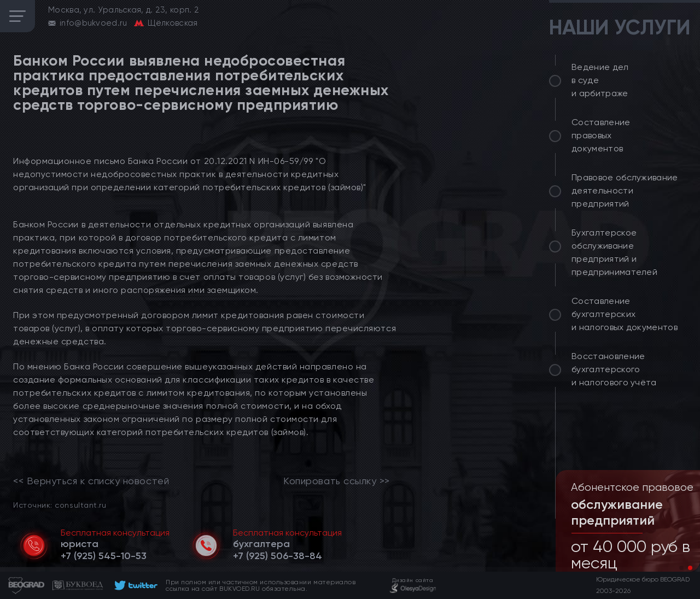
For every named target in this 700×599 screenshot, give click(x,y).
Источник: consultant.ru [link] (60, 505)
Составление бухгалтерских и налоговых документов (625, 314)
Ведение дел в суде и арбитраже (600, 80)
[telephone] (104, 556)
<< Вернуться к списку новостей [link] (91, 481)
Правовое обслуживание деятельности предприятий (625, 190)
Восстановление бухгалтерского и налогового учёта (614, 369)
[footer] (134, 585)
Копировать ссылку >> (337, 481)
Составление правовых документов (601, 135)
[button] (681, 568)
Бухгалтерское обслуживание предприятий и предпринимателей (614, 252)
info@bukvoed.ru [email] (94, 23)
